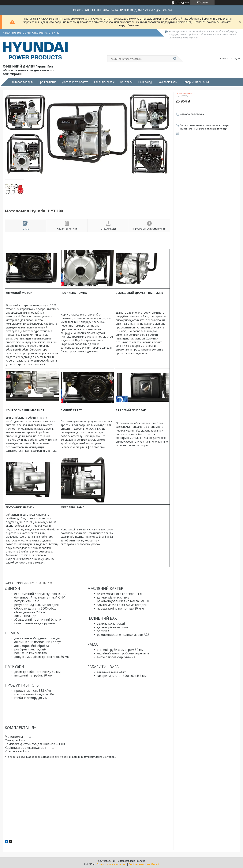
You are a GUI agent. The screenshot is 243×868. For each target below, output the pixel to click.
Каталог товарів (22, 82)
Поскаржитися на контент (112, 864)
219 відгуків (182, 3)
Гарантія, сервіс (104, 82)
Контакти (126, 82)
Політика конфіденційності (144, 864)
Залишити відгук (230, 59)
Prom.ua (140, 861)
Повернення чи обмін (196, 82)
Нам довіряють (167, 82)
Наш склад (145, 82)
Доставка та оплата (75, 82)
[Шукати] (175, 59)
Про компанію (47, 82)
